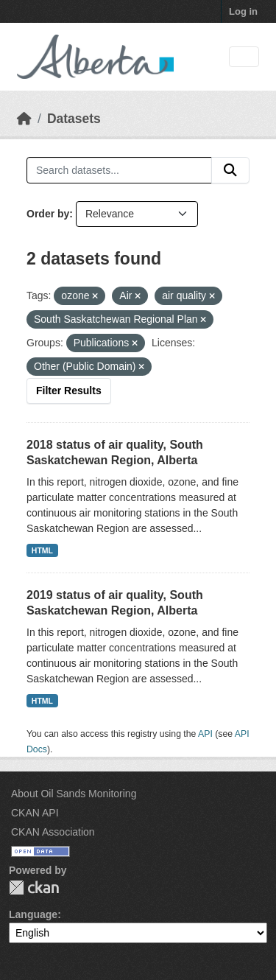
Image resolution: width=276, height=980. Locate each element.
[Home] (24, 119)
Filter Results (69, 391)
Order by (48, 214)
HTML (42, 550)
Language (33, 914)
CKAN (34, 888)
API (205, 734)
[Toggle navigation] (244, 57)
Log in (243, 11)
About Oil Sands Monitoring (74, 794)
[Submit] (230, 170)
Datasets (74, 119)
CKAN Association (53, 832)
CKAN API (35, 813)
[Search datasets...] (119, 170)
